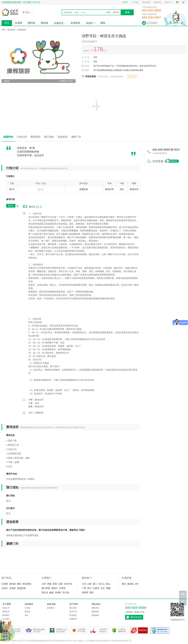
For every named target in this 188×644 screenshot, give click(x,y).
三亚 (84, 584)
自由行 (90, 23)
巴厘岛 (62, 588)
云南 (89, 584)
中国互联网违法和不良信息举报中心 (99, 630)
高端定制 (21, 588)
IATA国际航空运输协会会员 (35, 630)
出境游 (18, 23)
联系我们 (6, 615)
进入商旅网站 (152, 23)
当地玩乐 (59, 23)
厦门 (95, 584)
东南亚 (58, 592)
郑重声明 (73, 619)
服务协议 (95, 608)
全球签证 (76, 23)
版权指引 (95, 612)
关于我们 (135, 2)
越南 (51, 592)
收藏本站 (157, 2)
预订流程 (73, 608)
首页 (7, 23)
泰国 (49, 584)
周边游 (44, 23)
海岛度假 (27, 584)
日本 (44, 584)
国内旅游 (11, 30)
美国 (55, 584)
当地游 (12, 588)
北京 (103, 588)
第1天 (11, 206)
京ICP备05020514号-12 (122, 641)
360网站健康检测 (119, 630)
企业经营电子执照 (79, 630)
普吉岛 (45, 592)
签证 (124, 584)
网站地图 (146, 2)
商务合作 (6, 612)
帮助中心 (169, 2)
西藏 (108, 588)
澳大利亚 (46, 588)
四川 (89, 588)
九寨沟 (96, 588)
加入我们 (6, 619)
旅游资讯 (51, 608)
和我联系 (173, 161)
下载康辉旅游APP (177, 611)
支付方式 (73, 612)
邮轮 (103, 23)
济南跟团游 (21, 30)
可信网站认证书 (139, 630)
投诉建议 (73, 615)
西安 (92, 592)
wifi (137, 584)
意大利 (66, 592)
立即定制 (132, 77)
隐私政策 (95, 615)
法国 (60, 584)
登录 (126, 2)
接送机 (131, 584)
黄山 (108, 584)
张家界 (85, 592)
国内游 (31, 23)
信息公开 (6, 608)
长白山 (102, 584)
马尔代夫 (68, 584)
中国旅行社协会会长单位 (59, 630)
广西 (84, 588)
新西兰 (55, 588)
